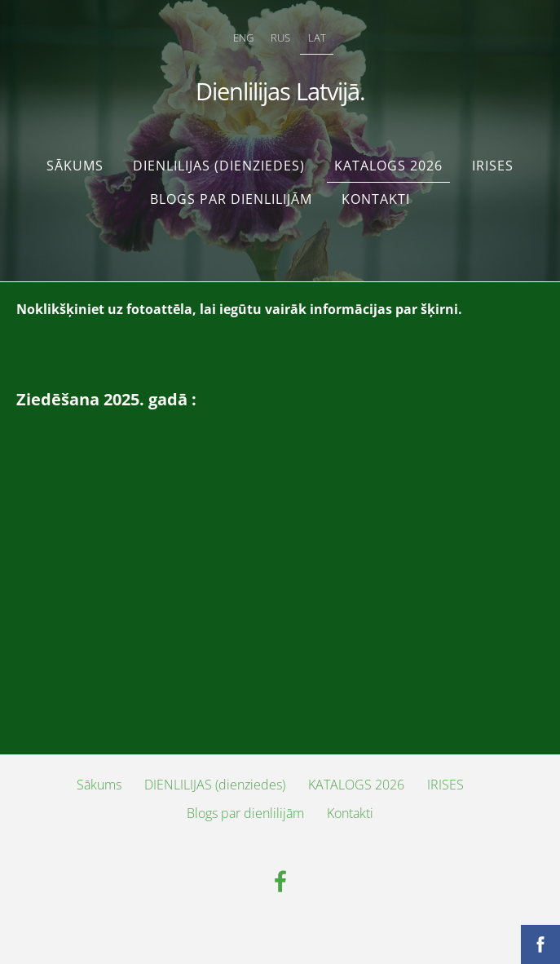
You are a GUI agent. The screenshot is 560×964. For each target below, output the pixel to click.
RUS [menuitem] (280, 38)
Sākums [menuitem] (75, 166)
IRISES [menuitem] (493, 166)
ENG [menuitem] (243, 38)
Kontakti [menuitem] (376, 199)
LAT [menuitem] (317, 38)
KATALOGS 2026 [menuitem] (388, 166)
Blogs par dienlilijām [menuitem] (231, 199)
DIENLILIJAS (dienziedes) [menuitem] (219, 166)
